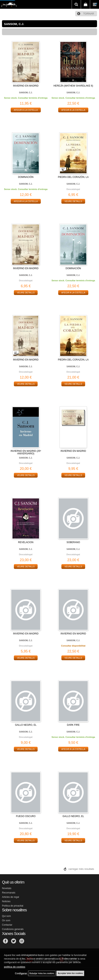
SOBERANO (73, 542)
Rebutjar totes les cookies (42, 973)
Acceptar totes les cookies (70, 973)
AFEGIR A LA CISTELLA (26, 110)
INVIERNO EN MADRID (26, 86)
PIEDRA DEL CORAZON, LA (73, 360)
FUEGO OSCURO (26, 816)
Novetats (7, 888)
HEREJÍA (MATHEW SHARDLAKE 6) (73, 86)
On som (6, 920)
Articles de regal (10, 897)
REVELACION (26, 542)
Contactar (7, 925)
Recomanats (9, 893)
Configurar (21, 973)
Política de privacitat (13, 906)
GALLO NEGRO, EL (26, 725)
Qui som (6, 916)
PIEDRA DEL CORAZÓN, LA (73, 177)
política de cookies (15, 967)
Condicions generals (13, 929)
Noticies (6, 901)
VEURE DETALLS (73, 201)
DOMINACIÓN (26, 177)
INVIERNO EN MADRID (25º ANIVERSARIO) (26, 452)
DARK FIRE (73, 725)
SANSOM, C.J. (26, 93)
